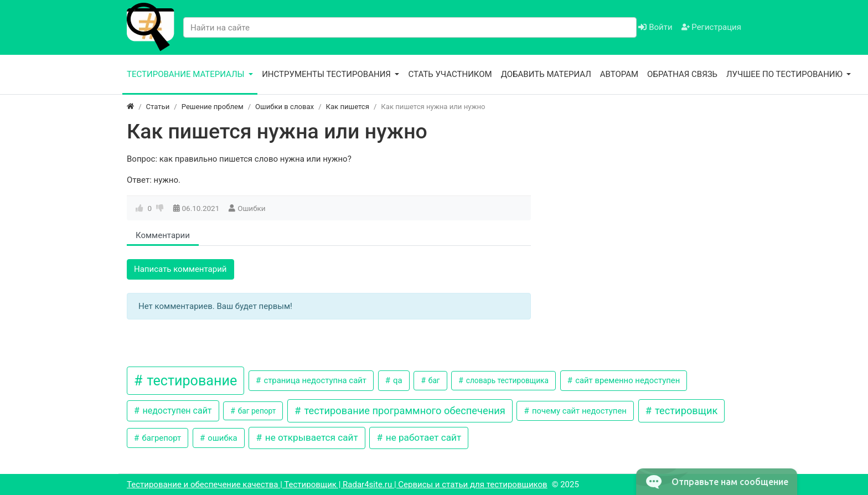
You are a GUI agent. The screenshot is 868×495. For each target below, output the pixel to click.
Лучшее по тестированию (786, 74)
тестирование (190, 381)
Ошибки (251, 208)
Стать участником (450, 74)
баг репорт (256, 411)
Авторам (619, 74)
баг (433, 380)
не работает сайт (423, 437)
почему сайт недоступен (578, 411)
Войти (655, 27)
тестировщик (685, 411)
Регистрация (711, 27)
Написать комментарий (180, 269)
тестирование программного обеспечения (404, 411)
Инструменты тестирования (327, 74)
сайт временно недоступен (626, 380)
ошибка (222, 438)
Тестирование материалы (187, 74)
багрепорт (161, 438)
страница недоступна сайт (314, 380)
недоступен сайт (176, 411)
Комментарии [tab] (163, 235)
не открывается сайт (311, 437)
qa (396, 380)
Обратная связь (682, 74)
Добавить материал (546, 74)
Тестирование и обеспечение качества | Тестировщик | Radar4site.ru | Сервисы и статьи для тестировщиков (337, 484)
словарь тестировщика (506, 380)
